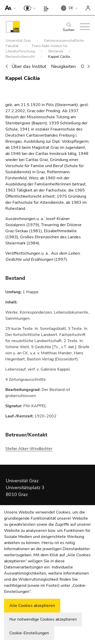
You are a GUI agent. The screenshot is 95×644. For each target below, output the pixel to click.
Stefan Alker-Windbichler (29, 449)
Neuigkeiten (63, 66)
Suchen (69, 27)
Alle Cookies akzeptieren (32, 606)
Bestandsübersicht (21, 57)
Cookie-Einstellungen (29, 633)
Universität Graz (19, 41)
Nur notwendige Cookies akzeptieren (43, 619)
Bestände (56, 51)
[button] (9, 8)
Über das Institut (29, 66)
